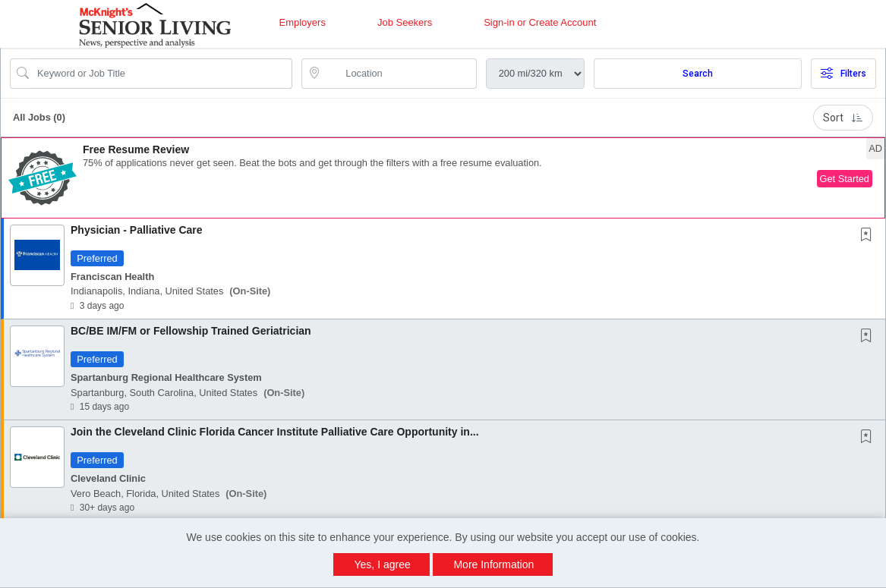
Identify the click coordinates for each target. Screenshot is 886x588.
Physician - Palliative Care (137, 230)
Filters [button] (843, 74)
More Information (493, 564)
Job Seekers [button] (405, 22)
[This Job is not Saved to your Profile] (869, 236)
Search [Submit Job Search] (698, 74)
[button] (443, 178)
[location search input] (399, 74)
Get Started (845, 179)
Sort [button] (843, 118)
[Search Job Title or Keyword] (162, 74)
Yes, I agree (383, 564)
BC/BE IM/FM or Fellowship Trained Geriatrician (191, 331)
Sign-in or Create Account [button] (540, 22)
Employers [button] (303, 22)
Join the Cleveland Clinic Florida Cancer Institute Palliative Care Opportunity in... (275, 432)
